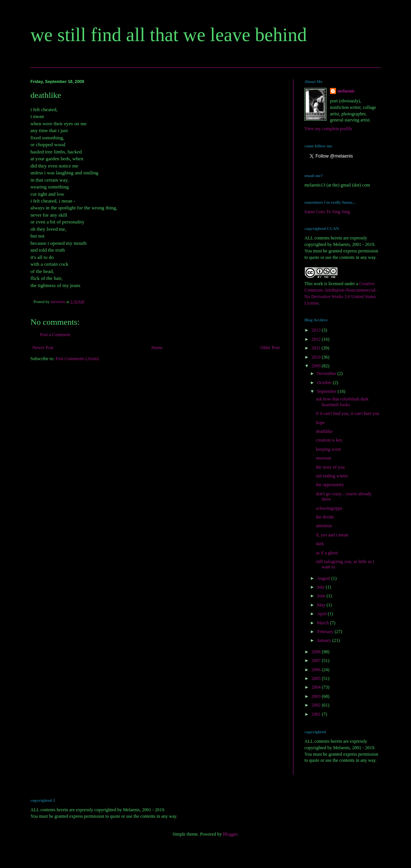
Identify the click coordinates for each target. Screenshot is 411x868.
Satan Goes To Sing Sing (327, 212)
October (325, 383)
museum (324, 458)
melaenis (346, 91)
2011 (317, 348)
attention (324, 526)
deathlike (324, 431)
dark (320, 544)
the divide (325, 517)
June (322, 596)
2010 (317, 357)
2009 (317, 366)
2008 (317, 652)
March (323, 623)
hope (320, 423)
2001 (317, 714)
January (325, 640)
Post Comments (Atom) (77, 359)
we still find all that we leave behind (169, 35)
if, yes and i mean (332, 535)
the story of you (330, 467)
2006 (317, 670)
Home (157, 348)
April (322, 614)
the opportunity (330, 485)
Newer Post (43, 348)
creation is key (329, 440)
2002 (317, 705)
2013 (317, 330)
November (327, 373)
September (327, 391)
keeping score (328, 449)
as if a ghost (327, 553)
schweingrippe (329, 508)
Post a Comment (55, 335)
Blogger (230, 834)
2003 (317, 696)
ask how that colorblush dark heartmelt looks (342, 402)
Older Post (270, 348)
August (324, 578)
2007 (317, 661)
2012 (317, 339)
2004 (317, 687)
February (326, 632)
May (322, 605)
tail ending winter (332, 476)
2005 (317, 678)
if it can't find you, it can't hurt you (348, 413)
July (321, 587)
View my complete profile (328, 129)
